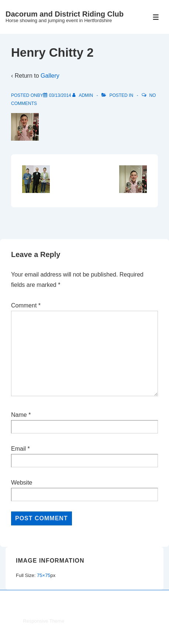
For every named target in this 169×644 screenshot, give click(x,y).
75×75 (44, 575)
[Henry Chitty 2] (60, 95)
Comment (26, 305)
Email (18, 449)
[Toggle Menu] (156, 17)
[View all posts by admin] (83, 95)
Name (19, 415)
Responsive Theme (44, 621)
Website (22, 483)
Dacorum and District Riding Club (65, 14)
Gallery (50, 76)
